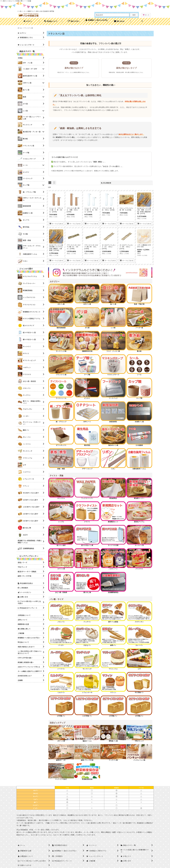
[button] (142, 21)
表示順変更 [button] (106, 183)
